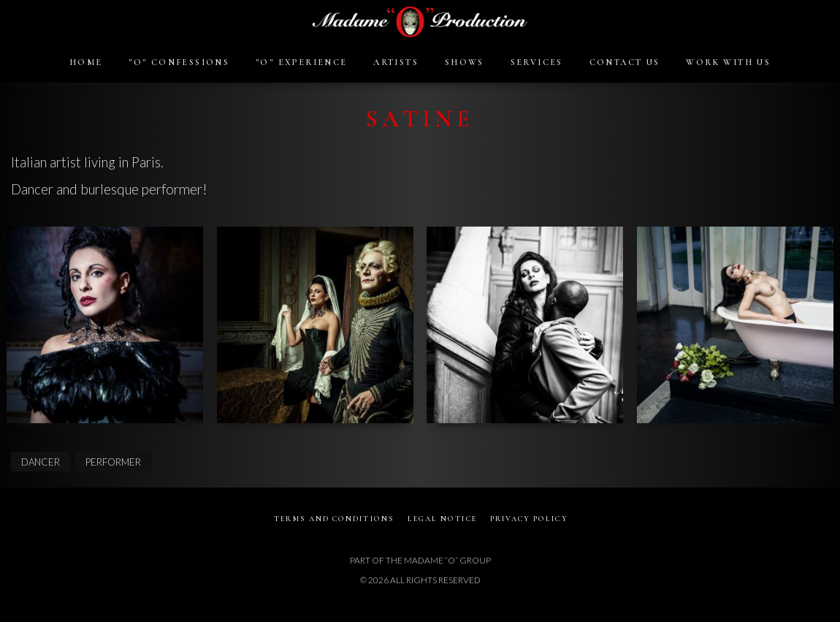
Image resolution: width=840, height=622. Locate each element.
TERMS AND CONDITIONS (333, 519)
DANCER (41, 462)
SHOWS (465, 62)
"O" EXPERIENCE (301, 62)
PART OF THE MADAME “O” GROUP (420, 560)
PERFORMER (113, 462)
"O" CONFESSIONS (179, 62)
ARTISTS (396, 62)
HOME (86, 62)
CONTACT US (625, 62)
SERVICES (537, 62)
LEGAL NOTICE (443, 519)
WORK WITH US (728, 62)
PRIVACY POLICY (531, 519)
